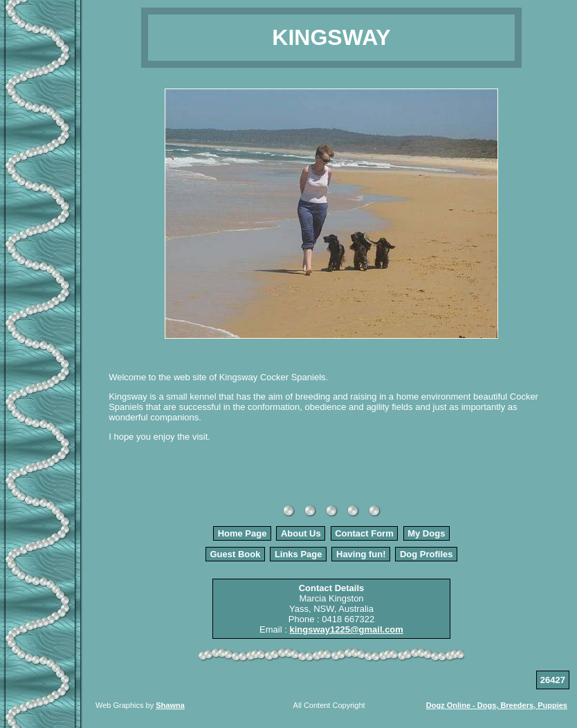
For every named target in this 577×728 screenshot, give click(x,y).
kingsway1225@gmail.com (346, 629)
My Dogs (426, 533)
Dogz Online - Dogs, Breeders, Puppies (497, 705)
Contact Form (364, 533)
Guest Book (235, 554)
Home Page (242, 533)
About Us (301, 533)
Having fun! (361, 554)
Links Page (299, 554)
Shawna (170, 705)
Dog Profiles (427, 554)
